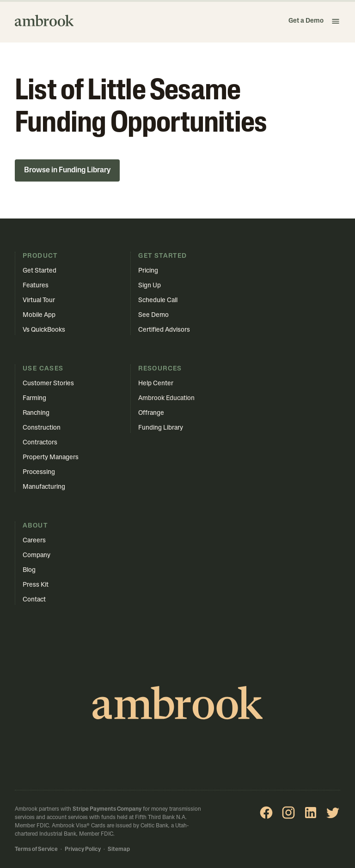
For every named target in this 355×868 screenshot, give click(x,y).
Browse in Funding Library (67, 170)
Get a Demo (306, 21)
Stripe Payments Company (107, 809)
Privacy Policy (83, 850)
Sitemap (119, 850)
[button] (336, 21)
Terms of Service (36, 850)
